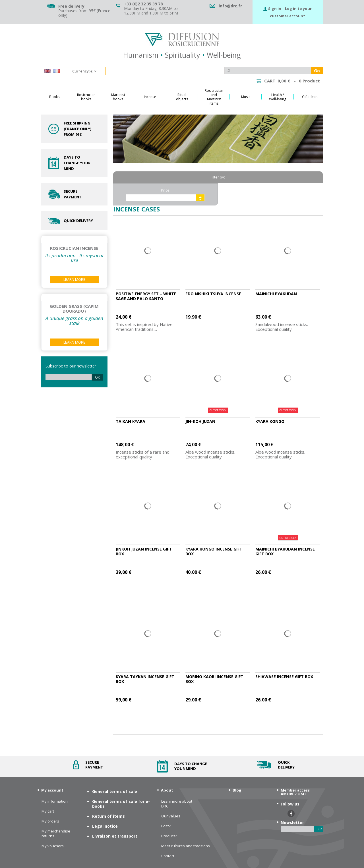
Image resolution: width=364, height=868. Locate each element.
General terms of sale (115, 791)
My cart (48, 811)
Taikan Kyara (131, 421)
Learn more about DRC (177, 804)
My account (52, 790)
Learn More (74, 279)
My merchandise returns (56, 834)
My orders (50, 821)
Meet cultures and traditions (186, 846)
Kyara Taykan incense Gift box (145, 679)
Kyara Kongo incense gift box (214, 551)
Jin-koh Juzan (200, 421)
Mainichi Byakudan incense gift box (285, 551)
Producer (169, 836)
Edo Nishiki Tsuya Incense (213, 294)
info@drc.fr (230, 6)
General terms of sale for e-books (121, 804)
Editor (166, 826)
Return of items (108, 816)
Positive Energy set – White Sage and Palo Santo (146, 296)
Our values (171, 816)
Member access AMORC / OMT (295, 792)
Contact (168, 856)
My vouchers (53, 846)
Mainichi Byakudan (276, 294)
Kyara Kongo (270, 421)
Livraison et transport (115, 836)
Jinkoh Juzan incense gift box (144, 551)
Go (317, 70)
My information (55, 801)
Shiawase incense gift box (284, 677)
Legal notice (105, 826)
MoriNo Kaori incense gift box (214, 679)
